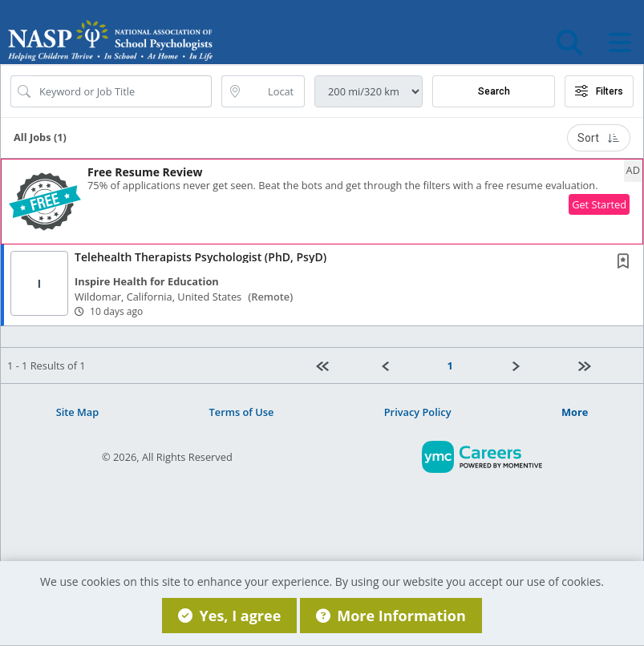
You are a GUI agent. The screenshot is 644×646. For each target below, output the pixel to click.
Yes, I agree (229, 616)
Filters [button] (599, 91)
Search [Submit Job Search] (494, 91)
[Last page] (604, 365)
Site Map (78, 412)
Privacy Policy (418, 412)
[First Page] (342, 365)
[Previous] (408, 365)
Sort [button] (599, 138)
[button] (620, 42)
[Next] (539, 365)
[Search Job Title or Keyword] (122, 91)
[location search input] (274, 91)
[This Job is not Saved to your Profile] (626, 262)
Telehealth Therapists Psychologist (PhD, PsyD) (200, 257)
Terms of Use (242, 412)
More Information (391, 616)
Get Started (599, 204)
